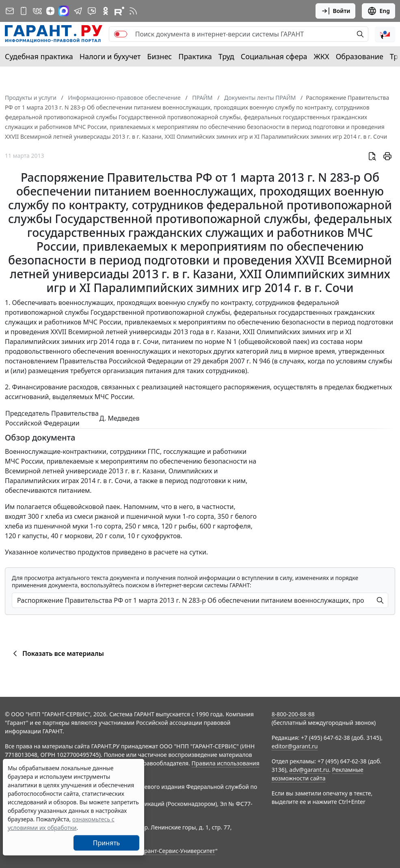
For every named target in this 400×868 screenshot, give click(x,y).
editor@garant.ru (295, 746)
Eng (378, 11)
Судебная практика (39, 56)
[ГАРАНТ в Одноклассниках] (106, 11)
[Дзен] (50, 11)
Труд (226, 56)
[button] (385, 34)
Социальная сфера (274, 56)
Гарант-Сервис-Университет (177, 851)
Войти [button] (336, 11)
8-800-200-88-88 (293, 714)
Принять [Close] (107, 843)
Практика (195, 56)
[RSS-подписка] (133, 11)
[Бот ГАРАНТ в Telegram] (92, 11)
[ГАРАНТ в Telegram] (78, 11)
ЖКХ (322, 56)
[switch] (121, 34)
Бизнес (159, 56)
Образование (360, 56)
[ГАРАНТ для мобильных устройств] (24, 11)
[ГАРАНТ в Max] (64, 11)
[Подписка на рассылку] (10, 11)
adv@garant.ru (309, 770)
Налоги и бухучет (110, 56)
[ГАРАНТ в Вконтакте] (37, 11)
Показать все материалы (57, 653)
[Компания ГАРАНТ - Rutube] (119, 11)
